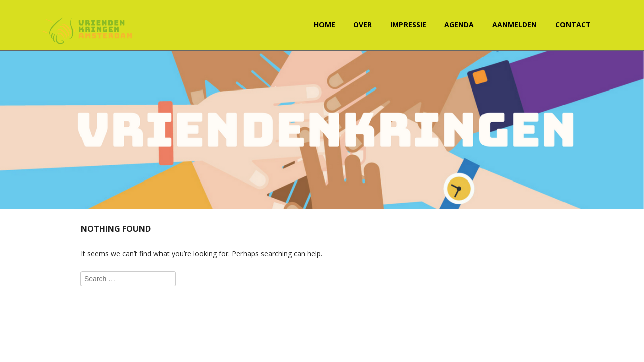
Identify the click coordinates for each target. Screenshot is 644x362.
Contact (573, 24)
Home (325, 24)
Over (363, 24)
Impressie (408, 24)
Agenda (459, 24)
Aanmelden (514, 24)
